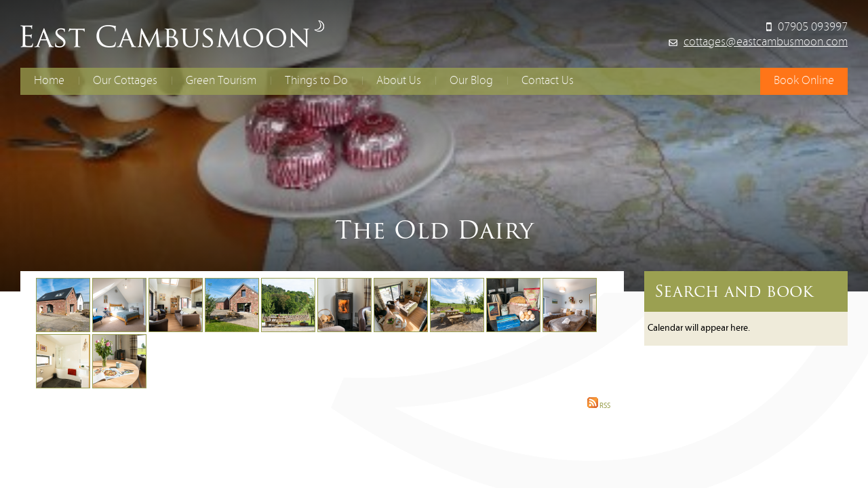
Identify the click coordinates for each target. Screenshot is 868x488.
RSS (599, 406)
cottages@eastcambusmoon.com (766, 42)
